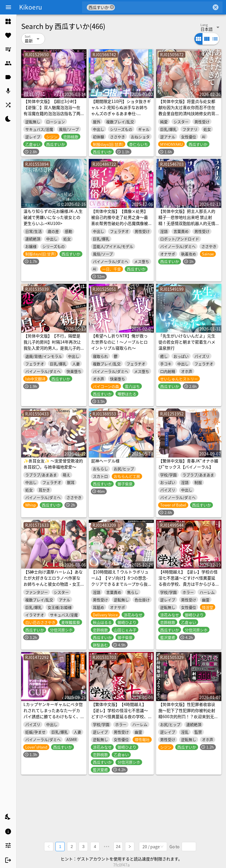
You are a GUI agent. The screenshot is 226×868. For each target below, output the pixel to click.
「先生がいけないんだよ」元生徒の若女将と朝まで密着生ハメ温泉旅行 (187, 342)
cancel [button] (112, 7)
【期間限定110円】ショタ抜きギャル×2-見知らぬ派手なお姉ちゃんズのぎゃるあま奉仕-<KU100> (121, 110)
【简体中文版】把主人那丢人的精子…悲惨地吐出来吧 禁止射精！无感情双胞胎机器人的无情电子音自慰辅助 (187, 220)
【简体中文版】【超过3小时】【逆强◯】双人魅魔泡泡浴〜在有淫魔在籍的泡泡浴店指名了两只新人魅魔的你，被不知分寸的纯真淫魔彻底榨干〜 (52, 113)
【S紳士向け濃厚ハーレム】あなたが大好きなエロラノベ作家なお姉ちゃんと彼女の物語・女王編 (53, 581)
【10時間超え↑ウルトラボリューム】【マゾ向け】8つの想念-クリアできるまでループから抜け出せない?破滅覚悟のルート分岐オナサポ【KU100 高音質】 (121, 584)
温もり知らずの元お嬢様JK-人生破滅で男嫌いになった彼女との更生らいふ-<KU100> (53, 217)
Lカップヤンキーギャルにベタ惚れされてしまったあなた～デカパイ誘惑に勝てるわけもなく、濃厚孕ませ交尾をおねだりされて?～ (53, 716)
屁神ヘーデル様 (105, 461)
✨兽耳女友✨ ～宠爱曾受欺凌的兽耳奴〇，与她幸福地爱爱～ (53, 464)
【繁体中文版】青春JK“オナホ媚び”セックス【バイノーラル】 (188, 464)
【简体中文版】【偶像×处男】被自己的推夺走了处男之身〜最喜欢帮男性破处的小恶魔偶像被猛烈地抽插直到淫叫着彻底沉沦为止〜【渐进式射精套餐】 (120, 223)
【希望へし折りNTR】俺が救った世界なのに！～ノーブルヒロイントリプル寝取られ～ (119, 342)
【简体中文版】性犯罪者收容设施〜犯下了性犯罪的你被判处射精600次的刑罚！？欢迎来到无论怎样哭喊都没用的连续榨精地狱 (188, 713)
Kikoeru (31, 7)
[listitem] (8, 21)
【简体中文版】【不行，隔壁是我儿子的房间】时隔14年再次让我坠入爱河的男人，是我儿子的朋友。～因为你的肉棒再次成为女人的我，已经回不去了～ (52, 348)
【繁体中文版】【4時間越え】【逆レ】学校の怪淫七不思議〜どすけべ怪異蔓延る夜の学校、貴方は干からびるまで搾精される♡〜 (120, 716)
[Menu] (8, 7)
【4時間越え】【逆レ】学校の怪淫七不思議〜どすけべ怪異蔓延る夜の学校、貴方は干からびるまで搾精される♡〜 (188, 581)
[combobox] (163, 7)
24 (118, 847)
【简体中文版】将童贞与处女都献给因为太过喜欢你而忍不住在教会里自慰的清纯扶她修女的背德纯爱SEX (187, 110)
